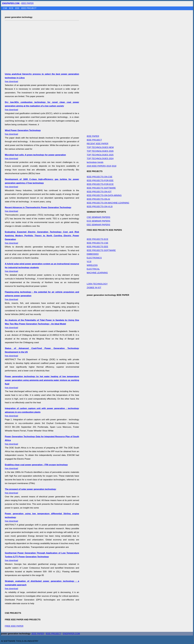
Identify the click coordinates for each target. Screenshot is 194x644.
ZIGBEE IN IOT (94, 288)
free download (42, 106)
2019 (109, 166)
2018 (114, 166)
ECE (12, 8)
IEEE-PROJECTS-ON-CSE (100, 177)
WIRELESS (92, 265)
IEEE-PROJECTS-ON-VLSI (100, 207)
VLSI (89, 262)
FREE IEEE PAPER (14, 626)
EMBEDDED (93, 254)
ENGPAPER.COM (71, 634)
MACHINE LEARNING (97, 273)
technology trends (95, 162)
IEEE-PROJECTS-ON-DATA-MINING (104, 195)
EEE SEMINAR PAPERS (98, 225)
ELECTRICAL (93, 269)
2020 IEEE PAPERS (96, 166)
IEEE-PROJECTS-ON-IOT (99, 192)
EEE (18, 8)
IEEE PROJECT (29, 8)
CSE (5, 8)
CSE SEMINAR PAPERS (98, 217)
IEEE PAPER (27, 3)
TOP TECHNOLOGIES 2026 (100, 151)
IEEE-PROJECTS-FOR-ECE (100, 184)
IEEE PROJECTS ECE (97, 239)
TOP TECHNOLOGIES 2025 (100, 155)
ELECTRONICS (94, 258)
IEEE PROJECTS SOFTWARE (101, 188)
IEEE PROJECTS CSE (97, 243)
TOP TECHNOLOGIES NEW (100, 147)
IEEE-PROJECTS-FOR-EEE (100, 181)
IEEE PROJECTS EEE (97, 247)
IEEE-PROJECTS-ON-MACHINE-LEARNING (108, 203)
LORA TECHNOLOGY (97, 284)
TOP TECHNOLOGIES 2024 (100, 159)
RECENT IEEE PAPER (97, 144)
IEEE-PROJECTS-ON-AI (98, 199)
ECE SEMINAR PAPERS (98, 221)
